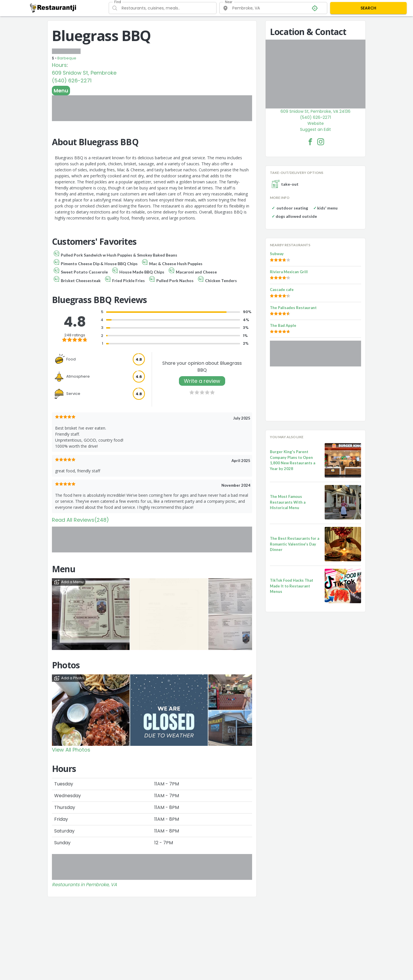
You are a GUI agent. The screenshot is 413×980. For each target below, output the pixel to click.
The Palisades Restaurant (293, 308)
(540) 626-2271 (72, 80)
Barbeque (67, 58)
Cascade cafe (282, 290)
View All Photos (71, 750)
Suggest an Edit (315, 129)
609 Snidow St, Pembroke (84, 73)
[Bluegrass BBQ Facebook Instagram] (321, 142)
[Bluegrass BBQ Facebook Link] (310, 142)
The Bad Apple (283, 325)
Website (316, 123)
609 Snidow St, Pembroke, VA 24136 (315, 111)
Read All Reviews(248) (80, 520)
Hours (59, 65)
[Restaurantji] (53, 8)
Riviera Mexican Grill (289, 272)
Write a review (202, 381)
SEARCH (368, 8)
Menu (61, 91)
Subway (277, 254)
